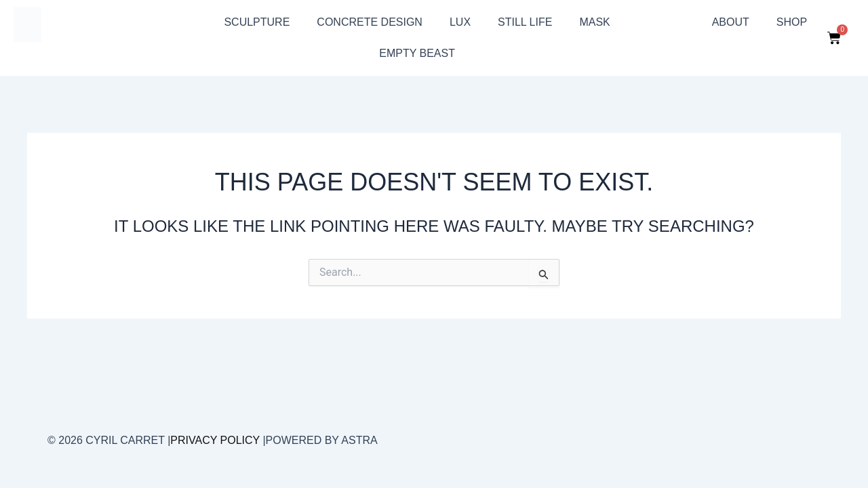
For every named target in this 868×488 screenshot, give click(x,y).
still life (525, 22)
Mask (594, 22)
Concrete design (370, 22)
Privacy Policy (215, 440)
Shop (792, 22)
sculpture (257, 22)
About (731, 22)
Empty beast (417, 53)
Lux (460, 22)
